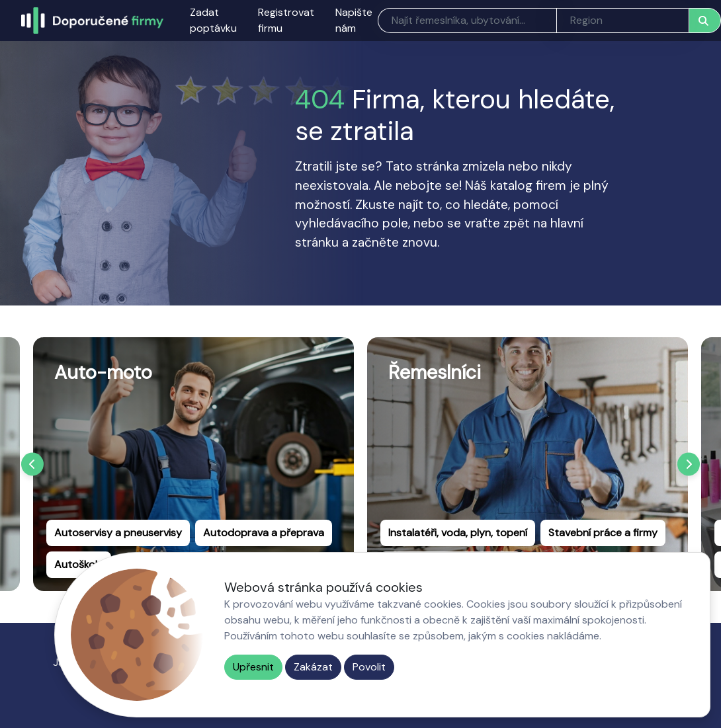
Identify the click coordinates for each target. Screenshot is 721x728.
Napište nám (354, 20)
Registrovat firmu (286, 20)
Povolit (369, 667)
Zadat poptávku (213, 20)
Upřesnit (253, 667)
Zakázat (313, 667)
